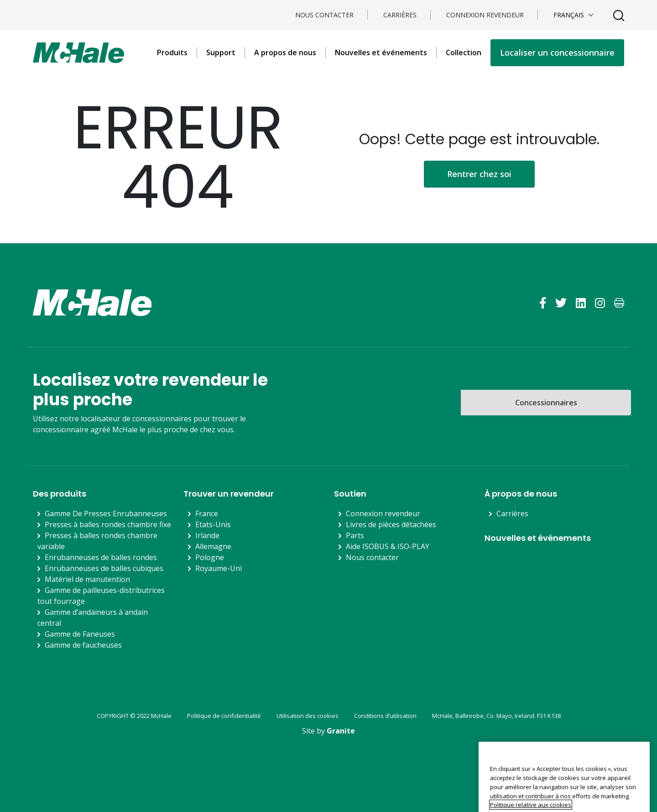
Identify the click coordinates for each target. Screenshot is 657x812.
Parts (355, 535)
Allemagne (213, 546)
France (207, 513)
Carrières (400, 15)
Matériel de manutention (87, 579)
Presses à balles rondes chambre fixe (108, 524)
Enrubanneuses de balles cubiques (104, 568)
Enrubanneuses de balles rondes (101, 557)
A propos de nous (285, 52)
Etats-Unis (213, 524)
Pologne (210, 557)
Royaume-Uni (219, 568)
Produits (172, 52)
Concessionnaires (546, 403)
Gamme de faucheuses (83, 645)
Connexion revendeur (485, 15)
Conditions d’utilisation (385, 716)
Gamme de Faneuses (80, 634)
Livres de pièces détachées (391, 524)
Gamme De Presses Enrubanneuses (106, 513)
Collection (464, 52)
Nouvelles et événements (381, 52)
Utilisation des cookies (308, 716)
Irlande (207, 535)
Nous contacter (324, 15)
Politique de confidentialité (224, 716)
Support (221, 52)
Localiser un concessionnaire (557, 52)
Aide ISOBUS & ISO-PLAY (388, 546)
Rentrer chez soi (479, 174)
